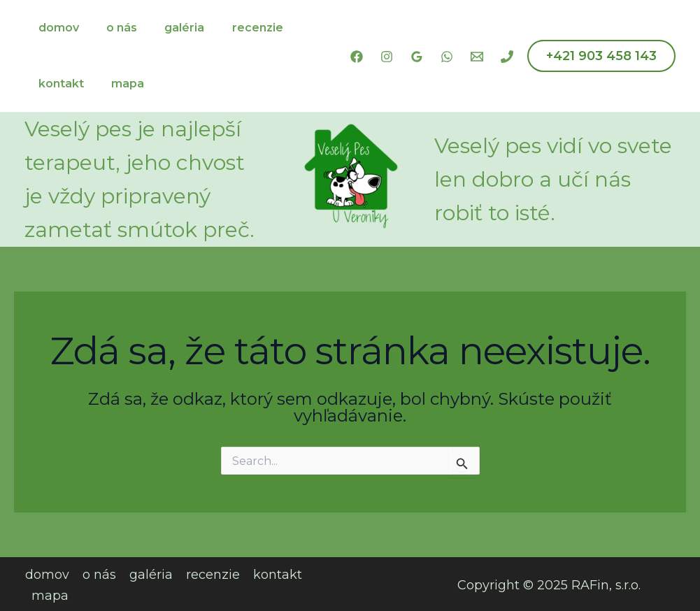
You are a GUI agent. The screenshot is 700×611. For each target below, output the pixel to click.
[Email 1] (477, 57)
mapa (120, 84)
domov (56, 28)
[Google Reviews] (417, 57)
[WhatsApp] (447, 57)
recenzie (240, 28)
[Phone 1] (507, 57)
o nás (114, 28)
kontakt (58, 84)
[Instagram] (387, 57)
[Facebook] (357, 57)
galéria (172, 28)
